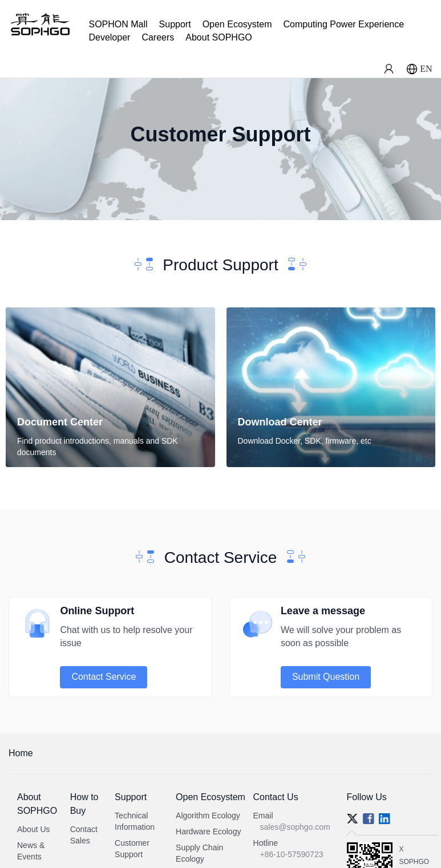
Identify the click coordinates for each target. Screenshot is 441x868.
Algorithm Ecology (208, 816)
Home (21, 753)
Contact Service (104, 677)
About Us (34, 829)
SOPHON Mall (118, 24)
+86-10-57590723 (292, 854)
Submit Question (326, 677)
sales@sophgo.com (295, 827)
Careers (158, 37)
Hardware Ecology (208, 832)
